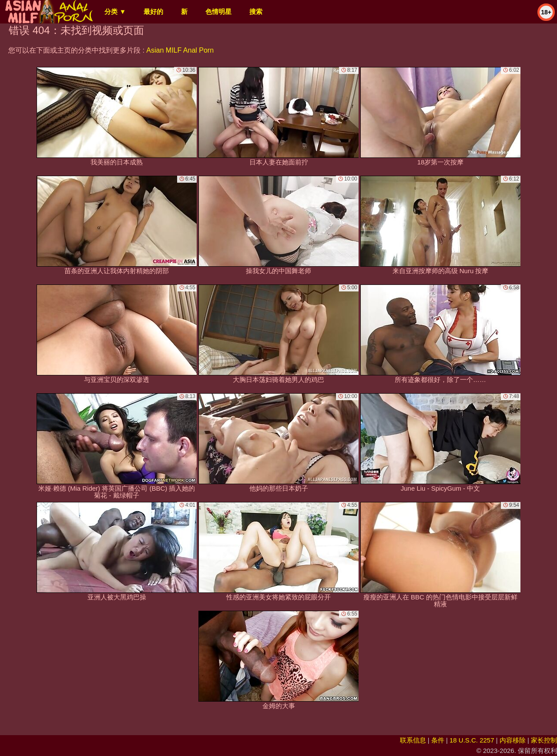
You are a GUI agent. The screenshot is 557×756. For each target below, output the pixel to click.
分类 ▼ (115, 12)
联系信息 (413, 740)
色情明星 (218, 12)
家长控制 (544, 740)
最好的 (153, 12)
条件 (438, 740)
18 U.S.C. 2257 (472, 740)
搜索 (256, 12)
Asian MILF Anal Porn (180, 50)
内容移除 (513, 740)
